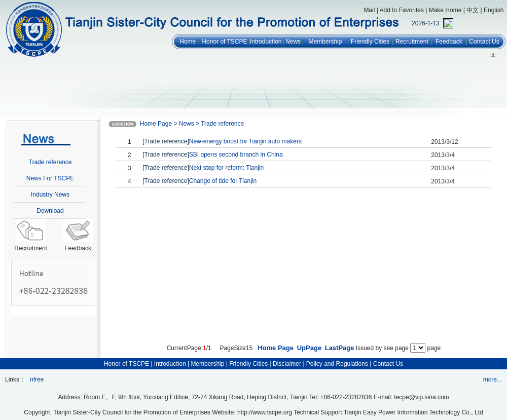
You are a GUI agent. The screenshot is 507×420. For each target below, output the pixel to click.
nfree (37, 379)
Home (188, 42)
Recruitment (412, 42)
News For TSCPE (50, 178)
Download (50, 211)
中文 (473, 10)
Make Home (445, 10)
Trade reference (50, 162)
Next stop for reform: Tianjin (226, 168)
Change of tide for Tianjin (223, 181)
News (293, 42)
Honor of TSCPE (224, 42)
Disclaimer (287, 364)
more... (493, 379)
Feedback (449, 42)
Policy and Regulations (337, 364)
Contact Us (484, 42)
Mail (369, 10)
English (494, 10)
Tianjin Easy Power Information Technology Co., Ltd (413, 412)
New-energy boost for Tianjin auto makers (245, 141)
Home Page (276, 348)
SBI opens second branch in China (236, 155)
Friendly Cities (370, 42)
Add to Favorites (402, 10)
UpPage (309, 348)
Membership (325, 42)
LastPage (340, 348)
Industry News (50, 195)
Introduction (266, 42)
